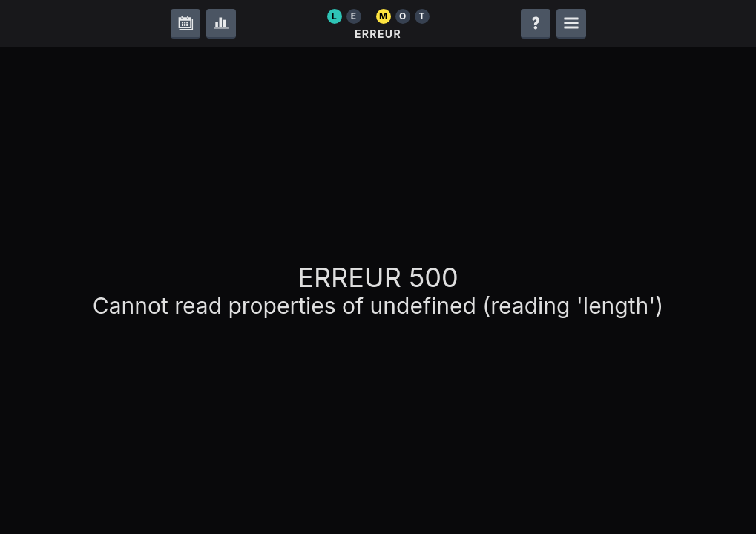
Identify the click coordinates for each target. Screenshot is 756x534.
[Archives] (185, 24)
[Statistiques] (221, 24)
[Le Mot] (378, 16)
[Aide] (536, 24)
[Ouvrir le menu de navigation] (571, 24)
